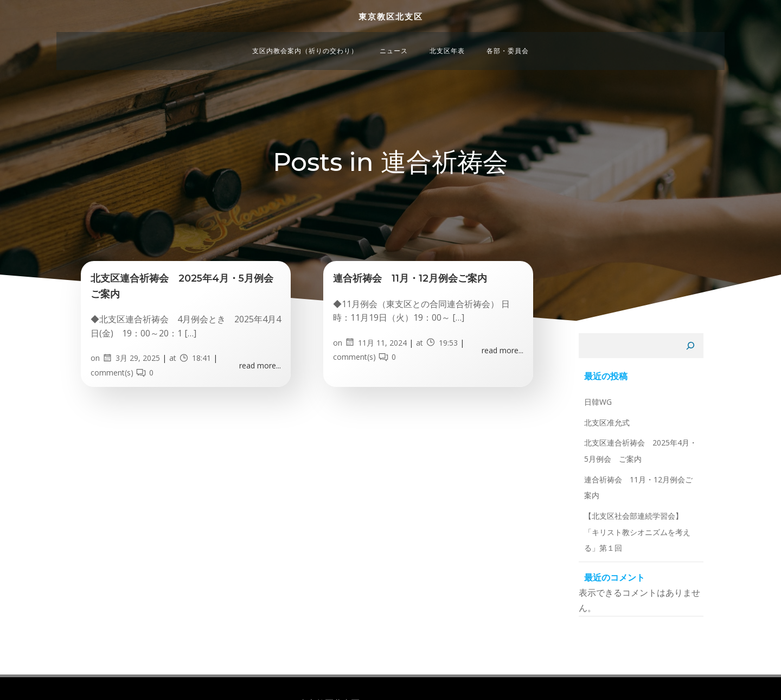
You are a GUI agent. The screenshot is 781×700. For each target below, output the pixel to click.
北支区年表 (447, 33)
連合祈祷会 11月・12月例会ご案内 (633, 515)
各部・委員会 (508, 33)
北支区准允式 (594, 458)
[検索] (703, 385)
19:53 (448, 368)
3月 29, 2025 (137, 384)
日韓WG (585, 438)
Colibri (500, 676)
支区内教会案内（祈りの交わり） (305, 33)
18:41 (201, 384)
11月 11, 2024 (382, 368)
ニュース (394, 33)
